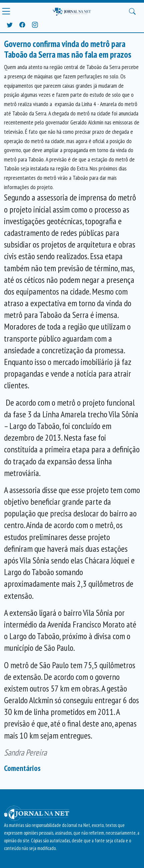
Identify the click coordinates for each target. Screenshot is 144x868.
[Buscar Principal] (132, 11)
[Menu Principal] (6, 11)
